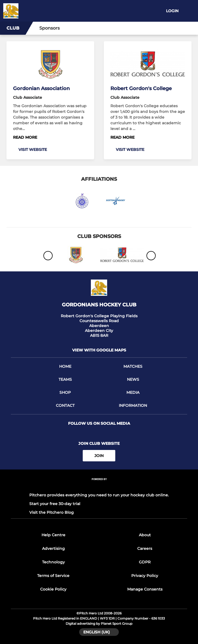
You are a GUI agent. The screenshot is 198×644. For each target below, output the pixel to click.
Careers (145, 548)
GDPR (145, 562)
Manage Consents (145, 589)
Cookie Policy (53, 589)
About (145, 535)
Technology (53, 562)
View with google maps (99, 350)
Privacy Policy (145, 576)
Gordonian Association (41, 88)
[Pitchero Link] (99, 486)
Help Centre (53, 535)
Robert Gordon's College (141, 88)
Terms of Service (53, 576)
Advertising (53, 548)
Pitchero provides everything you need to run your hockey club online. (99, 495)
